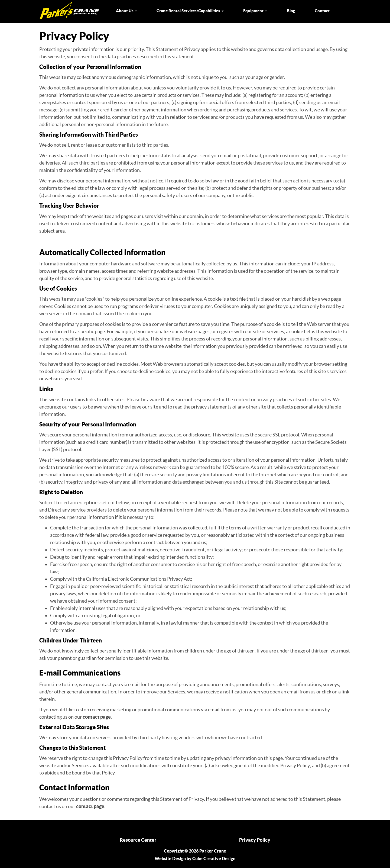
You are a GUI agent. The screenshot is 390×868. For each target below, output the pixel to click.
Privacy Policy (255, 840)
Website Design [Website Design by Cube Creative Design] (170, 859)
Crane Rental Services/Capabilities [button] (190, 11)
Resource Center (138, 840)
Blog (291, 11)
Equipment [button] (255, 11)
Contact (322, 11)
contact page (97, 717)
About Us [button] (126, 11)
